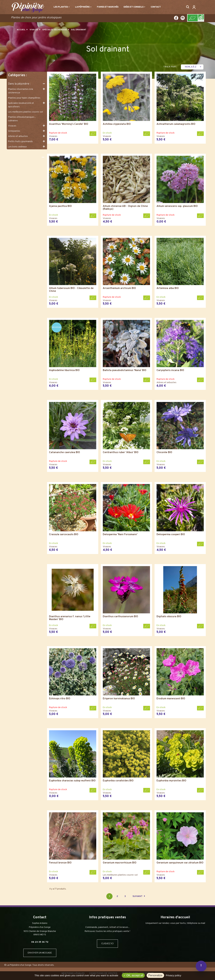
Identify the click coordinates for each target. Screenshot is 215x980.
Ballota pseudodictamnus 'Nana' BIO (125, 371)
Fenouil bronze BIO (60, 863)
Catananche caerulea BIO (64, 453)
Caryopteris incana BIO (170, 371)
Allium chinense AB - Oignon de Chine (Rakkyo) (125, 208)
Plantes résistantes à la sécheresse (20, 91)
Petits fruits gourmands (20, 142)
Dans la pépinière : (19, 84)
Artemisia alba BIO (168, 289)
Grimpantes (14, 131)
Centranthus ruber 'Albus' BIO (121, 453)
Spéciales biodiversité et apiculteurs (21, 105)
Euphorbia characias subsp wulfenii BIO (72, 781)
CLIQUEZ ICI (107, 944)
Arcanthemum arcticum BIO (119, 289)
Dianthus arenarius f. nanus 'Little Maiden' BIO (70, 618)
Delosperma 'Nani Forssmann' (120, 535)
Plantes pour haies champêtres (24, 98)
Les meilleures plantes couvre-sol (25, 112)
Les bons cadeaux (17, 147)
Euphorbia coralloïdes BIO (118, 781)
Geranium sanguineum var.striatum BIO (180, 863)
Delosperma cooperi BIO (171, 535)
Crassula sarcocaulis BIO (64, 535)
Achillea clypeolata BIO (117, 124)
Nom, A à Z (193, 67)
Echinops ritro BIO (60, 699)
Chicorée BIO (164, 453)
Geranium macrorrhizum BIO (120, 863)
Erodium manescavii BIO (171, 699)
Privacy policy (174, 975)
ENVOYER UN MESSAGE (40, 953)
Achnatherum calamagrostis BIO (176, 124)
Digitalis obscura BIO (169, 617)
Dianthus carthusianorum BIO (120, 617)
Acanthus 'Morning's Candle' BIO (69, 124)
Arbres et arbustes (18, 136)
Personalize (155, 975)
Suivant (139, 896)
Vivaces (12, 126)
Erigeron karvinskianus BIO (119, 699)
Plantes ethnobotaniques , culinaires (22, 119)
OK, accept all (133, 975)
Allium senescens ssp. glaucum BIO (177, 206)
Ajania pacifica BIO (60, 206)
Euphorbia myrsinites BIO (171, 781)
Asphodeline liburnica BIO (64, 371)
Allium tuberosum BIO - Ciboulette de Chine (71, 290)
